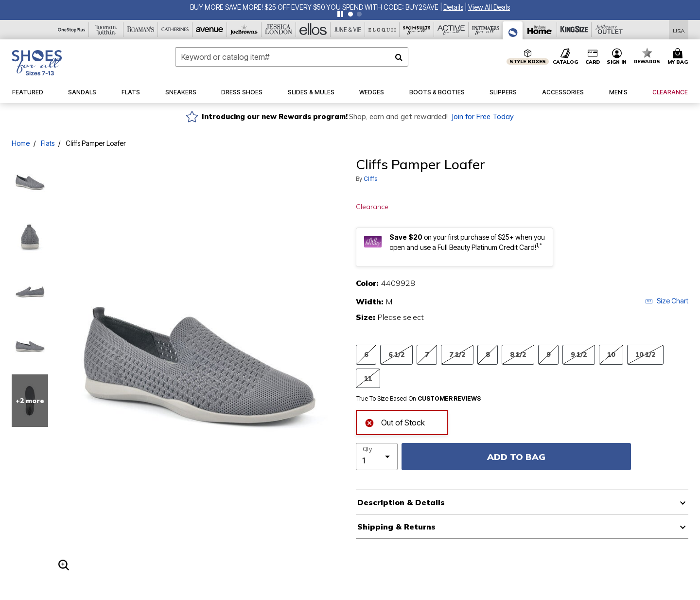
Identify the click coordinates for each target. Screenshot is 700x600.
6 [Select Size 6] (366, 354)
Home (21, 143)
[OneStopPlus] (72, 30)
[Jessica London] (279, 30)
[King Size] (574, 30)
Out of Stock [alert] (395, 422)
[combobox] (292, 57)
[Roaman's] (141, 30)
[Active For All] (451, 30)
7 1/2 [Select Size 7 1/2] (457, 354)
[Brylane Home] (540, 30)
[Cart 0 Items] (679, 57)
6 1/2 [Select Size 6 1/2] (396, 354)
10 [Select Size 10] (611, 354)
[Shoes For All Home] (37, 63)
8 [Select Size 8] (488, 354)
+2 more (30, 401)
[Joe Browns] (244, 30)
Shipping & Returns (396, 527)
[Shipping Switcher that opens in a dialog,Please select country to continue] (679, 30)
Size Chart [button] (667, 301)
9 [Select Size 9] (548, 354)
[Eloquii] (382, 30)
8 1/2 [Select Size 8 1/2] (518, 354)
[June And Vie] (348, 30)
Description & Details (401, 502)
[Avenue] (210, 30)
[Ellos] (313, 30)
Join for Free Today (482, 117)
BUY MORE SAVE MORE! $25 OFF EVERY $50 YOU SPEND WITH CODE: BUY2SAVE (314, 7)
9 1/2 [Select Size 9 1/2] (579, 354)
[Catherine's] (175, 30)
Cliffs (370, 179)
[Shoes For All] (513, 30)
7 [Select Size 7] (427, 354)
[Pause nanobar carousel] (340, 14)
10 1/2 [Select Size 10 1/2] (645, 354)
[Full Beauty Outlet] (609, 30)
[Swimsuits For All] (417, 30)
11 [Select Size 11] (368, 378)
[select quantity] (377, 457)
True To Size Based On (419, 399)
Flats (48, 143)
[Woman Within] (106, 30)
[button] (453, 7)
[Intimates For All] (486, 30)
